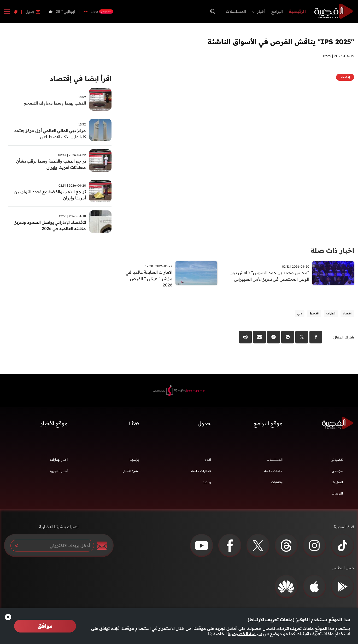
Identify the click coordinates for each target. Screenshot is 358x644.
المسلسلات (236, 11)
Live (134, 425)
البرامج (277, 11)
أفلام (208, 461)
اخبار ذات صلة (331, 250)
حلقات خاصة (273, 472)
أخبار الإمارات (59, 461)
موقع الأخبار (54, 425)
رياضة (207, 484)
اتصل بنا (337, 484)
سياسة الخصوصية (245, 634)
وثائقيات (277, 484)
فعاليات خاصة (201, 472)
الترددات (337, 495)
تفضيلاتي (337, 461)
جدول (30, 11)
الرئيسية (297, 11)
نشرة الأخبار (131, 472)
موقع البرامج (268, 425)
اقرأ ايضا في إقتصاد (79, 79)
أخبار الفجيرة (59, 472)
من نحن (337, 472)
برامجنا (134, 461)
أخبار (261, 11)
